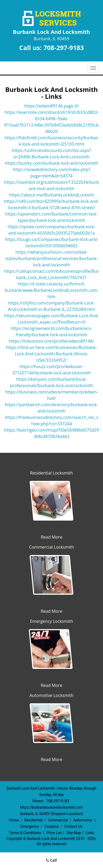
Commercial (58, 820)
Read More (51, 537)
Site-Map (74, 833)
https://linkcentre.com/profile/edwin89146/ (52, 341)
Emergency (30, 826)
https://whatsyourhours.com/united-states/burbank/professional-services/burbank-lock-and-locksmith (52, 258)
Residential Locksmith (52, 473)
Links (90, 833)
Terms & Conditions (25, 833)
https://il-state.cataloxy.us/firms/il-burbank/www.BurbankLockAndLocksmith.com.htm (51, 290)
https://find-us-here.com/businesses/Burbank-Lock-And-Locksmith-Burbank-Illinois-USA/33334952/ (51, 354)
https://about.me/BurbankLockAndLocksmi (51, 195)
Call (51, 860)
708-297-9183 (64, 48)
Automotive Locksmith (51, 695)
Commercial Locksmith (52, 547)
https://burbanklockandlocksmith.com (51, 807)
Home (14, 820)
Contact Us (73, 826)
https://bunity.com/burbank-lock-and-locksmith (51, 163)
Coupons (52, 826)
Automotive (83, 820)
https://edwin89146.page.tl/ (52, 106)
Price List (54, 833)
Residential (33, 820)
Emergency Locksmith (51, 621)
